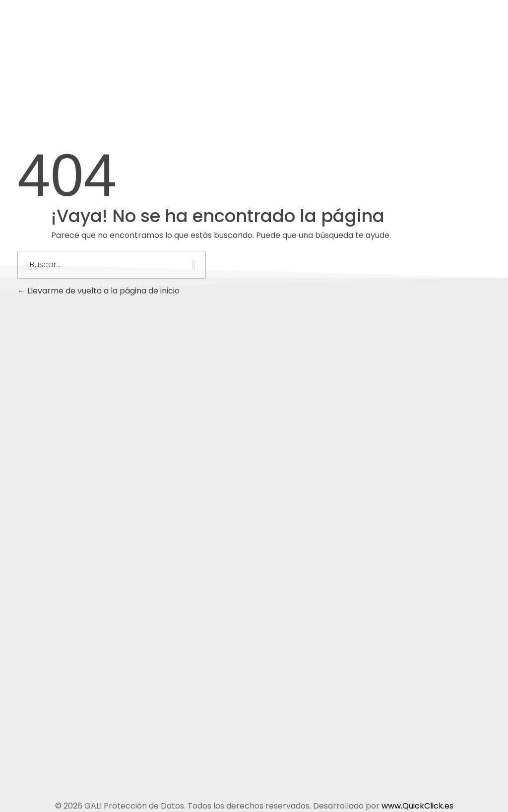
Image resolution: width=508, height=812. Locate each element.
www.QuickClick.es (417, 806)
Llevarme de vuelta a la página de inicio (98, 291)
